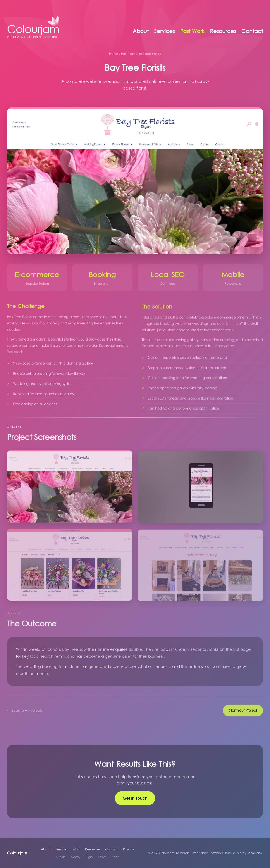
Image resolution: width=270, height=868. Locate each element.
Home (114, 54)
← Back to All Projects (25, 714)
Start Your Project (243, 714)
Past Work (192, 31)
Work (76, 849)
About (141, 31)
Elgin (89, 857)
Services (164, 31)
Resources (223, 31)
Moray (76, 857)
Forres (102, 857)
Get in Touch (135, 802)
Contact (252, 31)
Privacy (129, 849)
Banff (115, 857)
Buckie (61, 857)
